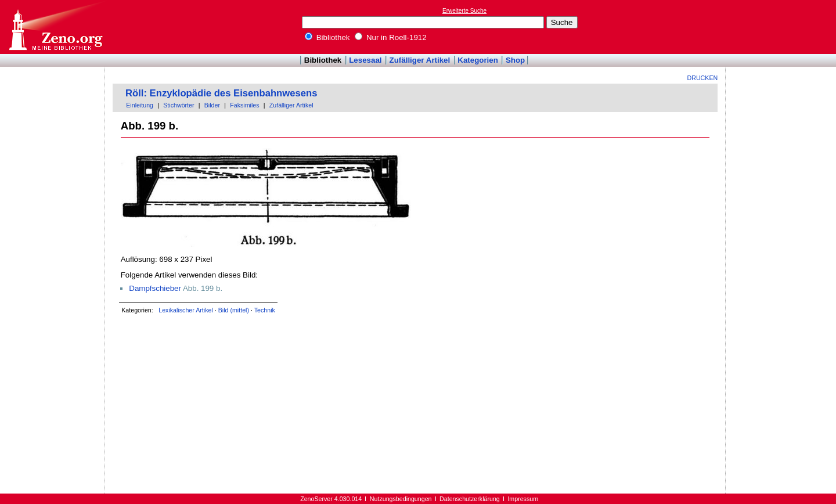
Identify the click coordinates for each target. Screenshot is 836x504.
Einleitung (140, 105)
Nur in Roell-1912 (390, 37)
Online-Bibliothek (55, 27)
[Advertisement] (783, 27)
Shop (515, 60)
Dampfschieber (155, 288)
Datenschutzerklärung (470, 499)
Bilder (212, 105)
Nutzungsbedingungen (401, 499)
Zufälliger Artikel (420, 60)
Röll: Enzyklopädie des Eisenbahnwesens (221, 93)
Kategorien (478, 60)
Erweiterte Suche (464, 11)
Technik (265, 310)
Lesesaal (365, 60)
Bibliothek (327, 37)
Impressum (523, 499)
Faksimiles (244, 105)
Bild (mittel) (234, 310)
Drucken (703, 78)
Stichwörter (179, 105)
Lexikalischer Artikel (186, 310)
